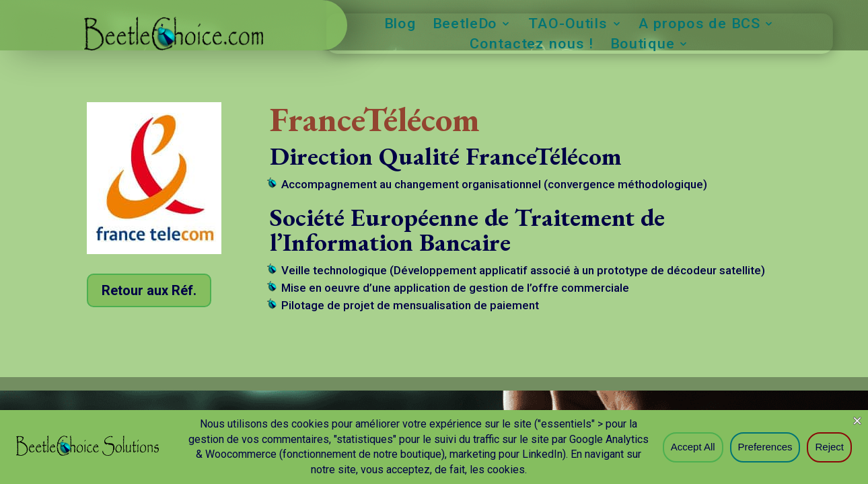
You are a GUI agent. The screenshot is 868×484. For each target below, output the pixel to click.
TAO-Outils (568, 25)
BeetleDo (465, 25)
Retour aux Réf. (149, 290)
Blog (401, 25)
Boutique (643, 45)
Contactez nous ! (532, 45)
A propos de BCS (699, 25)
